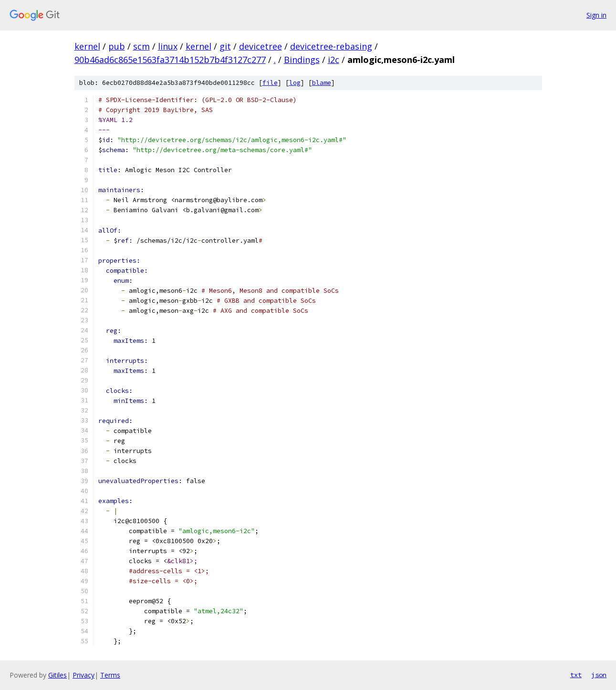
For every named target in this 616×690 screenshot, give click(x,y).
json (599, 675)
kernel (87, 46)
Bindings (302, 60)
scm (141, 46)
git (225, 46)
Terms (110, 675)
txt (576, 675)
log (295, 83)
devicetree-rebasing (331, 46)
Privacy (84, 675)
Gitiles (57, 675)
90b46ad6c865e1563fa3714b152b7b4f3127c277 (170, 60)
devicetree (261, 46)
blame (322, 83)
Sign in (596, 15)
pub (117, 46)
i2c (334, 60)
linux (168, 46)
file (270, 83)
